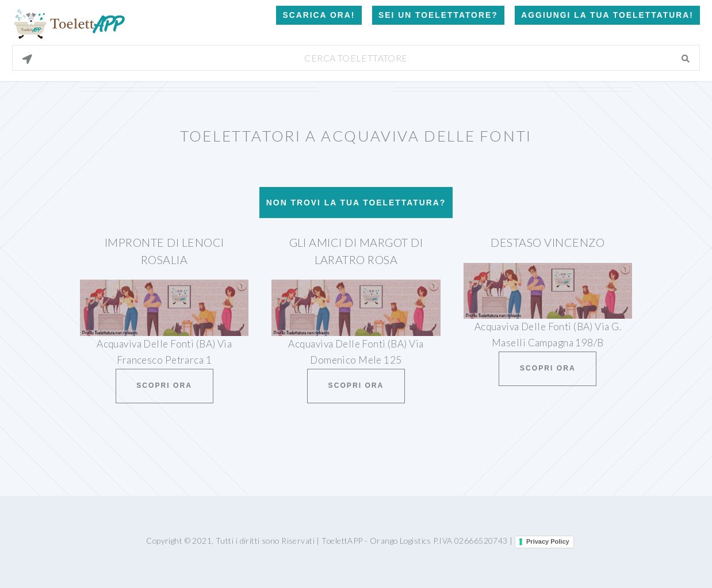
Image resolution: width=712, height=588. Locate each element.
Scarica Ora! (319, 15)
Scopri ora (164, 385)
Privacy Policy (548, 541)
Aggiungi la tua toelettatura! (607, 15)
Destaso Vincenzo (548, 242)
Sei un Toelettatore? (438, 15)
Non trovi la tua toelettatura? (356, 203)
